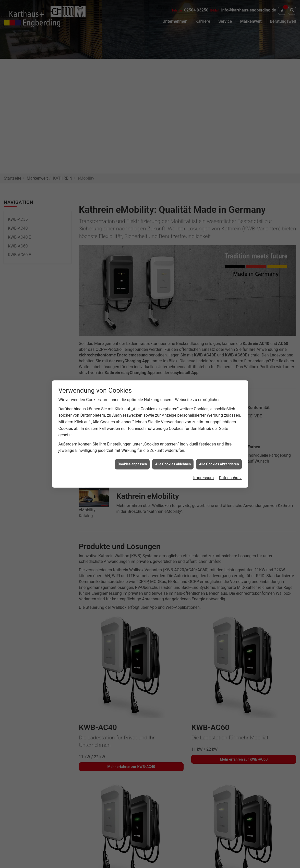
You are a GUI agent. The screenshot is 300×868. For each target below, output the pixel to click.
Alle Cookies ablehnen (173, 464)
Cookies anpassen (132, 464)
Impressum (204, 478)
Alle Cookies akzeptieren (219, 464)
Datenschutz (230, 478)
